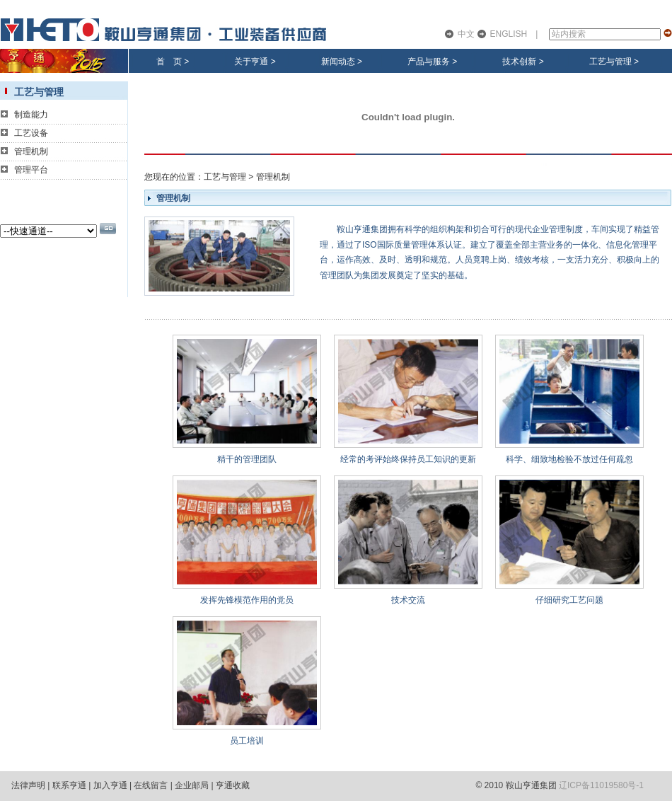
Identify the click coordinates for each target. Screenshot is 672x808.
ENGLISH (509, 34)
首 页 (169, 62)
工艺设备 (31, 133)
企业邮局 (192, 785)
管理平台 (31, 170)
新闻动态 (338, 62)
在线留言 (151, 785)
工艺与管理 (610, 62)
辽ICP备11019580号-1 (601, 785)
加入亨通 (110, 785)
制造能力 (31, 115)
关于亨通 (251, 62)
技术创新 (519, 62)
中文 (466, 34)
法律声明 (28, 785)
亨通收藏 (233, 785)
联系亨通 (69, 785)
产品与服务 (429, 62)
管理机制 (31, 151)
